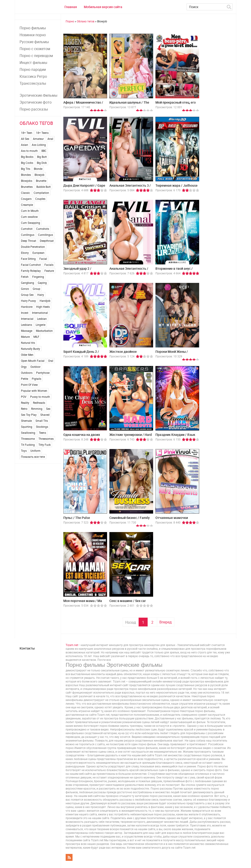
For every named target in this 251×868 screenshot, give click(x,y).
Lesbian (42, 319)
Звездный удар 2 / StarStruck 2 (77, 270)
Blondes (26, 175)
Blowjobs (27, 181)
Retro (24, 409)
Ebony (25, 253)
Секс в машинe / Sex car (128, 601)
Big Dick (42, 163)
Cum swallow (29, 217)
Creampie (27, 205)
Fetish (25, 277)
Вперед (166, 622)
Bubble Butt (44, 187)
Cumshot (27, 229)
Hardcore (27, 307)
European (38, 253)
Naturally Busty (31, 349)
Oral (51, 361)
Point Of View (29, 385)
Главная (71, 7)
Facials (49, 265)
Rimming (37, 409)
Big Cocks (27, 163)
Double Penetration (33, 247)
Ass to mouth (29, 151)
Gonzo (25, 289)
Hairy (41, 295)
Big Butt (42, 157)
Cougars (26, 199)
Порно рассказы (34, 109)
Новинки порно (33, 35)
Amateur (38, 139)
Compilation (41, 193)
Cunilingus (28, 235)
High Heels (43, 307)
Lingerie (41, 325)
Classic (25, 193)
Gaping (42, 283)
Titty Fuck (45, 445)
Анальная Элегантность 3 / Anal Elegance (130, 187)
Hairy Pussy (28, 301)
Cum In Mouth (30, 211)
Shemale (26, 421)
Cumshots (43, 229)
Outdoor (35, 367)
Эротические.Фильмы (38, 95)
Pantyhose (43, 373)
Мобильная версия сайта (103, 7)
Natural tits (28, 343)
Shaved (45, 415)
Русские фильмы (34, 42)
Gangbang (28, 283)
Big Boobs (27, 157)
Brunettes (27, 187)
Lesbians (26, 325)
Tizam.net (72, 645)
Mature (25, 337)
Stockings (42, 427)
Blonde (38, 169)
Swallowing (28, 433)
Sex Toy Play (29, 415)
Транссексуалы (33, 83)
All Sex (25, 139)
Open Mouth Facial (33, 361)
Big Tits (26, 169)
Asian (25, 145)
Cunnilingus (45, 235)
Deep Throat (29, 241)
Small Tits (42, 421)
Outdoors (27, 373)
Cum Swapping (31, 223)
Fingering (38, 277)
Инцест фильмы (33, 63)
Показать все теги (33, 457)
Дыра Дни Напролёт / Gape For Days (84, 187)
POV (24, 397)
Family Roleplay (31, 271)
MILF (36, 337)
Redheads (39, 403)
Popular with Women (34, 391)
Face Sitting (28, 259)
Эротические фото (36, 102)
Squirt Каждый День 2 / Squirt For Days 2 (81, 353)
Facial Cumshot (31, 265)
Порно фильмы (33, 28)
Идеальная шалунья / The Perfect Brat (129, 104)
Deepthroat (47, 241)
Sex (48, 409)
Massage (27, 331)
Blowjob (39, 175)
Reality (25, 403)
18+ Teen (27, 133)
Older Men (27, 355)
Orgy (24, 367)
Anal (50, 139)
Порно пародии (33, 69)
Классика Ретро (33, 76)
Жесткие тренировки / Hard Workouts (131, 436)
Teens (42, 433)
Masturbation (44, 331)
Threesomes (46, 439)
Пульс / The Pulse (77, 518)
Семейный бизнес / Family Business (130, 519)
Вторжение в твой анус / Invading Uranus (174, 270)
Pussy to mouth (40, 397)
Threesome (28, 439)
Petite (25, 379)
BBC (44, 151)
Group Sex (27, 295)
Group (36, 289)
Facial (43, 259)
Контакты (27, 648)
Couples (40, 199)
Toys (24, 451)
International (40, 313)
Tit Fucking (28, 445)
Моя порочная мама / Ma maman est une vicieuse (83, 603)
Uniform (35, 451)
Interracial (27, 319)
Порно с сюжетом (35, 49)
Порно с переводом (36, 56)
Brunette (41, 181)
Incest (25, 313)
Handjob (45, 301)
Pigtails (36, 379)
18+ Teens (42, 133)
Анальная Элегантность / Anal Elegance (129, 270)
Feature (49, 271)
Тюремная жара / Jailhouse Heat (177, 187)
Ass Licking (39, 145)
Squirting (27, 427)
